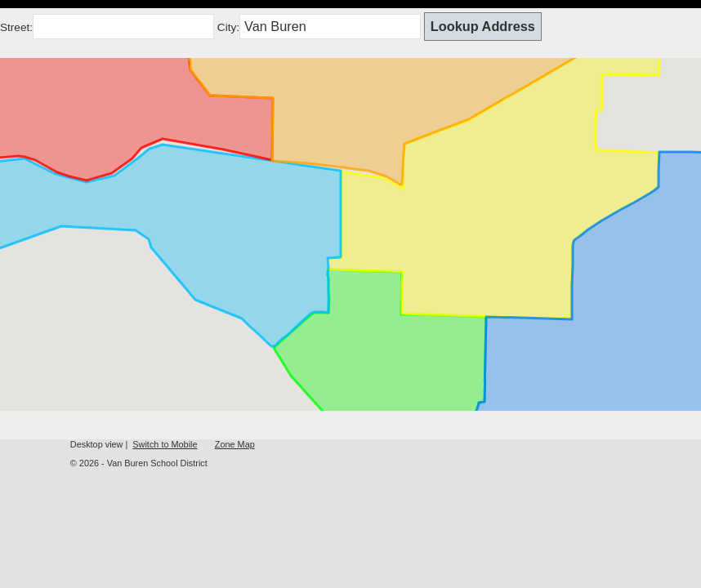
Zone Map (235, 444)
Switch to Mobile (165, 444)
